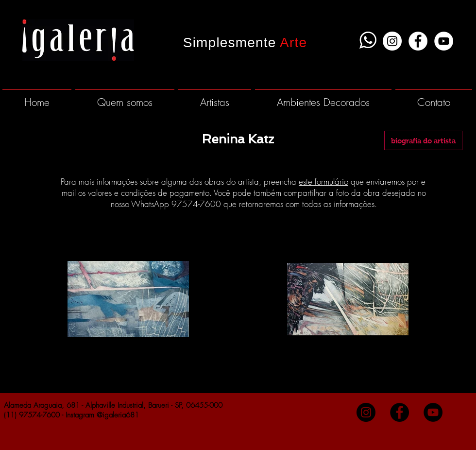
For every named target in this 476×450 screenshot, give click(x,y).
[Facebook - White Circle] (418, 41)
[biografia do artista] (423, 140)
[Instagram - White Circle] (392, 41)
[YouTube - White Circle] (444, 41)
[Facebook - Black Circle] (399, 412)
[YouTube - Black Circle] (433, 412)
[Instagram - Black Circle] (366, 412)
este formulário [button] (323, 182)
